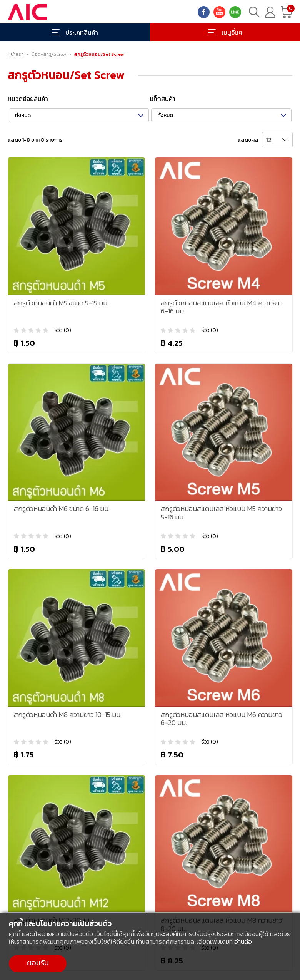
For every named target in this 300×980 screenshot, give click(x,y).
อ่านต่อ (243, 941)
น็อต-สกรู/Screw (49, 54)
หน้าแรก (16, 54)
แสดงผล (248, 140)
